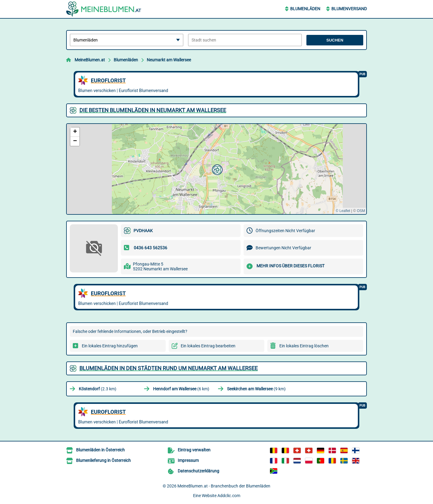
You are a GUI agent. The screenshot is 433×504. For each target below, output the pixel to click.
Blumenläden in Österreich (100, 450)
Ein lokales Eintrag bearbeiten (208, 346)
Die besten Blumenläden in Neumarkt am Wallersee (153, 110)
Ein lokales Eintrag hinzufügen (110, 346)
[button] (216, 169)
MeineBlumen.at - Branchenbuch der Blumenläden (224, 486)
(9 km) (256, 389)
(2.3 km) (98, 389)
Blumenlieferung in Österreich (103, 460)
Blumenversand (349, 9)
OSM (361, 211)
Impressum (188, 460)
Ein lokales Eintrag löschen (304, 346)
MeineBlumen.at (90, 60)
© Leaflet (343, 211)
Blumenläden (305, 9)
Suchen (335, 40)
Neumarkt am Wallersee (169, 60)
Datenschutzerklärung (198, 471)
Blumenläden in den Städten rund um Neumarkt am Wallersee (169, 368)
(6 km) (181, 389)
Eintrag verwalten (194, 450)
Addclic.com (229, 496)
